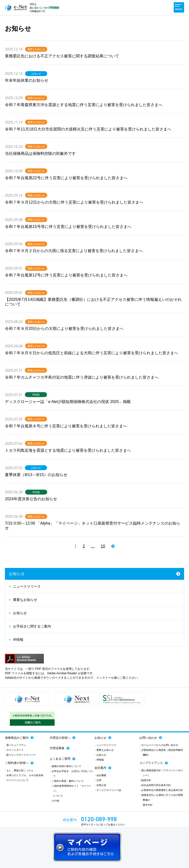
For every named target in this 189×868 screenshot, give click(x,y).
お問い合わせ (148, 738)
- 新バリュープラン (16, 745)
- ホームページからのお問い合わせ (159, 745)
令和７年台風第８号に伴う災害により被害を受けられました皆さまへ (66, 426)
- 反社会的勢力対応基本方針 (155, 785)
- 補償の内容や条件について (66, 766)
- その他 (55, 801)
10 (103, 546)
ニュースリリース (27, 586)
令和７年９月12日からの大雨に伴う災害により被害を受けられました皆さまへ (74, 202)
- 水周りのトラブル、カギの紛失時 (24, 775)
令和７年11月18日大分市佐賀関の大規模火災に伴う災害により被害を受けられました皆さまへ (88, 129)
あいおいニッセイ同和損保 (44, 8)
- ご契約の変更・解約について (67, 781)
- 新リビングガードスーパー (20, 755)
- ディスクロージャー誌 (108, 790)
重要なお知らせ (36, 49)
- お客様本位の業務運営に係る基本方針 (161, 790)
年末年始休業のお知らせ (27, 80)
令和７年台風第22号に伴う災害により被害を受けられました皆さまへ (66, 178)
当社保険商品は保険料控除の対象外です (40, 153)
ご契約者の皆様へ (17, 763)
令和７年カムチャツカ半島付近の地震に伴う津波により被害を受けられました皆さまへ (82, 377)
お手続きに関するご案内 (32, 626)
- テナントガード (14, 750)
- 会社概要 (101, 775)
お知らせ (36, 74)
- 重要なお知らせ (104, 750)
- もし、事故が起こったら (19, 770)
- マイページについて (17, 780)
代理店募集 (57, 748)
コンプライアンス (151, 763)
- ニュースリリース (106, 745)
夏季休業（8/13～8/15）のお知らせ (36, 475)
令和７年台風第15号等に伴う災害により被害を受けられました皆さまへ (68, 227)
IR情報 (36, 395)
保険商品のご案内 (17, 738)
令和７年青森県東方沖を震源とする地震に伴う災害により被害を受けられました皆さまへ (84, 105)
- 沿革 (98, 780)
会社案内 (100, 768)
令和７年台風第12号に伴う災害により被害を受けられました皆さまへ (66, 275)
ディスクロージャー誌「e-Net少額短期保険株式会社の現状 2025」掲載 (68, 402)
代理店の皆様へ (60, 738)
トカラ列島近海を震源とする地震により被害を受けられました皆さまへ (68, 450)
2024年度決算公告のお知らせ (31, 499)
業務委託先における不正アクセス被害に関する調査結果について (62, 56)
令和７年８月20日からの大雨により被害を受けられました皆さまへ (64, 329)
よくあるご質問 (60, 759)
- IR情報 (99, 760)
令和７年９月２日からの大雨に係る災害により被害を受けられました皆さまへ (74, 251)
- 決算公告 (101, 785)
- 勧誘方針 (145, 780)
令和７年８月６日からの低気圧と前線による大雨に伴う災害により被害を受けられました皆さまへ (92, 353)
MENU (179, 8)
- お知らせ (101, 755)
